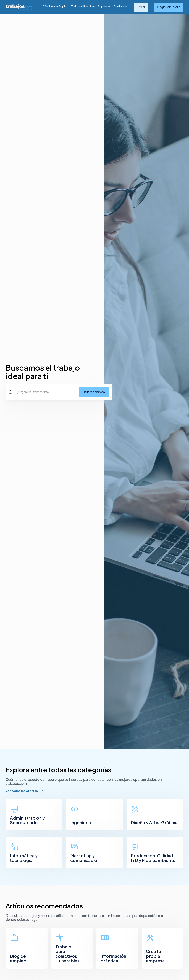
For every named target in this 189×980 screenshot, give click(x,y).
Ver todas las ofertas (22, 791)
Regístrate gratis (169, 7)
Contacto (120, 7)
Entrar (141, 7)
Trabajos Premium (83, 7)
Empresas (104, 7)
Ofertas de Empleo (56, 7)
